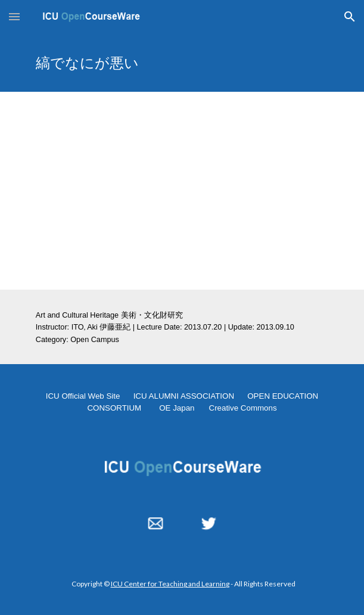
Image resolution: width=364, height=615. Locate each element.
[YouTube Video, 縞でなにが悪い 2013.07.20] (182, 191)
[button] (14, 16)
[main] (182, 63)
